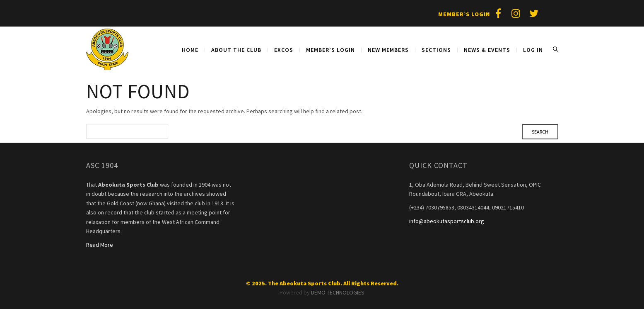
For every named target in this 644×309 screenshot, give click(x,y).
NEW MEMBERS (388, 50)
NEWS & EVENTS (487, 50)
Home (190, 50)
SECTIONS (436, 50)
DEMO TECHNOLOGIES (338, 292)
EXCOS (284, 50)
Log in (533, 50)
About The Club (236, 50)
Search (555, 49)
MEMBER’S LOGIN (330, 50)
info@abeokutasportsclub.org (447, 221)
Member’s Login (464, 14)
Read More (100, 245)
